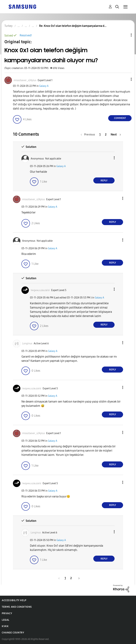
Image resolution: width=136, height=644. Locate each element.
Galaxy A (44, 86)
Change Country (13, 633)
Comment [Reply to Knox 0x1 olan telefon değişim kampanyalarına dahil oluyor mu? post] (120, 118)
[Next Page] (116, 134)
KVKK (5, 626)
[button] (125, 79)
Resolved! (26, 35)
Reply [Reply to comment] (104, 181)
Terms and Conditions (17, 607)
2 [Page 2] (106, 134)
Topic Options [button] (125, 35)
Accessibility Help (14, 600)
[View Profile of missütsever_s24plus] (25, 80)
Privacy (7, 613)
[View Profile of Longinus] (27, 344)
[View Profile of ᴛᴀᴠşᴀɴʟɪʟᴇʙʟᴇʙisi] (40, 290)
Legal (6, 620)
